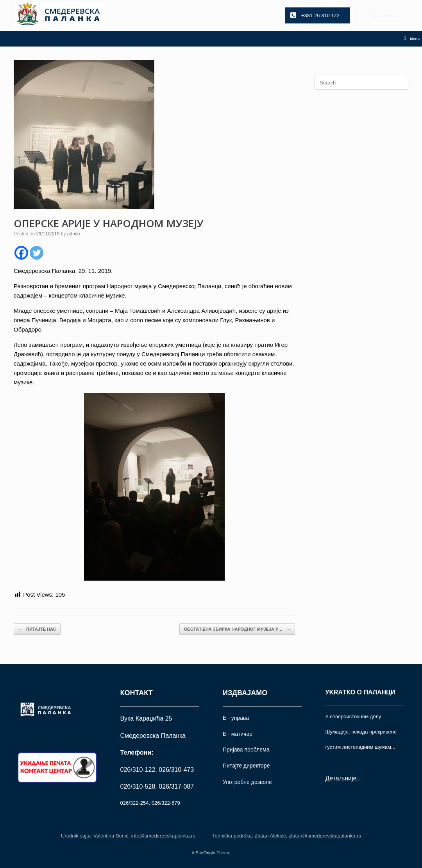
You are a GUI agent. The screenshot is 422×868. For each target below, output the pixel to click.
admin (74, 234)
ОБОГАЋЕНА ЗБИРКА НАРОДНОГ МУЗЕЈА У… (237, 629)
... (359, 778)
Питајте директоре (246, 766)
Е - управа (236, 718)
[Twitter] (37, 253)
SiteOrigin (205, 853)
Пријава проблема (246, 750)
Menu (412, 39)
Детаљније (341, 778)
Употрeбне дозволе (247, 782)
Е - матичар (238, 734)
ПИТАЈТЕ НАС (37, 629)
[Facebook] (21, 253)
